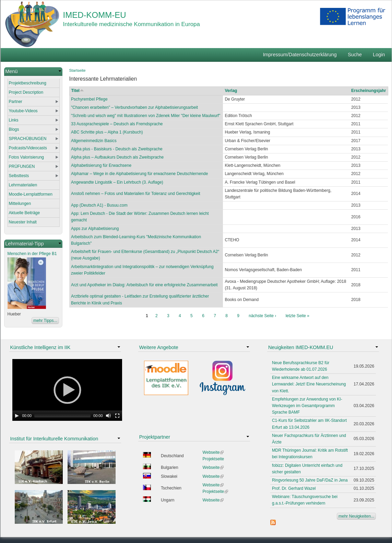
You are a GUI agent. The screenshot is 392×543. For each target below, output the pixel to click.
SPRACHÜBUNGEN (28, 139)
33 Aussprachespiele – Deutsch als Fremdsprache (117, 124)
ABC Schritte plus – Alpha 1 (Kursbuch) (107, 132)
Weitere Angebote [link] (159, 347)
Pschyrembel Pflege (89, 99)
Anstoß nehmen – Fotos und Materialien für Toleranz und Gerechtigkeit (136, 194)
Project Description (26, 92)
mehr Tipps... (45, 321)
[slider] (62, 416)
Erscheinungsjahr (369, 91)
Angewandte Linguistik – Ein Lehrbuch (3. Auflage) (117, 182)
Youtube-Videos (23, 111)
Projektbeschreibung (28, 83)
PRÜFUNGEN (22, 166)
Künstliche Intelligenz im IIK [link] (40, 347)
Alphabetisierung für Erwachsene (101, 165)
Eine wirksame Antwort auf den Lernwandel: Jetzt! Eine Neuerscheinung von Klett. (309, 384)
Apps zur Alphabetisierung (95, 229)
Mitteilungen (20, 204)
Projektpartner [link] (155, 437)
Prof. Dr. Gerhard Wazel (294, 488)
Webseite (213, 452)
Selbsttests (19, 176)
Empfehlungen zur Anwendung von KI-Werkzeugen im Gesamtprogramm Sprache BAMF (307, 406)
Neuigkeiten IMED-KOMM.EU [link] (301, 347)
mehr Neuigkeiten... (356, 516)
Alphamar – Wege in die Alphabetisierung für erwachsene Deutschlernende (139, 174)
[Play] (17, 416)
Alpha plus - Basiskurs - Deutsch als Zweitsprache (117, 149)
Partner (16, 102)
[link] (33, 72)
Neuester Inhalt (23, 222)
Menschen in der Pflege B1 (32, 254)
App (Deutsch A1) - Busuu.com (99, 205)
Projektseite (213, 459)
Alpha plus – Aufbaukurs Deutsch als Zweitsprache (117, 157)
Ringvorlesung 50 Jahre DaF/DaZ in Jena (310, 480)
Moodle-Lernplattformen (31, 194)
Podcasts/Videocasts (28, 148)
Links (14, 120)
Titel (78, 91)
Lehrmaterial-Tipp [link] (25, 244)
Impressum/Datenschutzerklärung (300, 55)
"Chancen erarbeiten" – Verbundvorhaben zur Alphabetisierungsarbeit (134, 107)
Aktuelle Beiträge (25, 213)
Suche (355, 55)
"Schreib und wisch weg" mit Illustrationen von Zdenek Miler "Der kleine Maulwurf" (146, 116)
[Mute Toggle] (108, 416)
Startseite (78, 70)
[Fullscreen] (117, 416)
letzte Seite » (298, 316)
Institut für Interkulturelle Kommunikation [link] (54, 439)
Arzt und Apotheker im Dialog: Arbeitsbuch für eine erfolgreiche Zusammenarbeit (144, 285)
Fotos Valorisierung (27, 157)
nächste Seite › (262, 316)
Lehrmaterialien (23, 185)
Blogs (14, 129)
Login (379, 55)
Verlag (231, 91)
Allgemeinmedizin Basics (94, 141)
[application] (67, 390)
